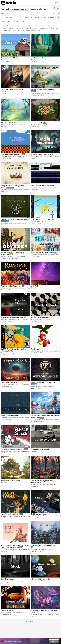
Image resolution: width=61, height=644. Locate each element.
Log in (56, 3)
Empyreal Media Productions (9, 258)
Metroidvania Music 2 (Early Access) (43, 382)
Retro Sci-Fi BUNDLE (8, 610)
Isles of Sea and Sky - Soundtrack (42, 253)
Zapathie (4, 355)
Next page (29, 621)
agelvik (3, 453)
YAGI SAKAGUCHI (36, 353)
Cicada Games (35, 256)
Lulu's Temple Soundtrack (10, 514)
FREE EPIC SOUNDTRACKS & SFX (13, 89)
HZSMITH (4, 93)
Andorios (34, 616)
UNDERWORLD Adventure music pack (44, 546)
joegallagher (34, 62)
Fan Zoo (3, 127)
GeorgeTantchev (36, 288)
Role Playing (52, 17)
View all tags (20, 21)
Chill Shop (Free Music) (39, 514)
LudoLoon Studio (6, 62)
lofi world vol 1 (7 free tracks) (41, 579)
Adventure (39, 17)
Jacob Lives (4, 192)
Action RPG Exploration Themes (42, 154)
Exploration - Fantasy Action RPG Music (15, 219)
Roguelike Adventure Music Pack (12, 318)
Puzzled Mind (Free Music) (40, 317)
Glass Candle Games (7, 290)
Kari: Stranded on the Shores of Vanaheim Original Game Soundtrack (15, 546)
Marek (33, 158)
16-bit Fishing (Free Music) (10, 416)
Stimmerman (35, 486)
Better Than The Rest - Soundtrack (42, 219)
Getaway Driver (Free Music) (40, 449)
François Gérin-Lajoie (7, 386)
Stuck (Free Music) (7, 579)
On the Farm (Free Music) (9, 58)
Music (27, 17)
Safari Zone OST (36, 123)
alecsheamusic (35, 127)
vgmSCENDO (5, 551)
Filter (56, 8)
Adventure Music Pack (9, 123)
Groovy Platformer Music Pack (11, 154)
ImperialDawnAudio (7, 614)
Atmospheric (6, 21)
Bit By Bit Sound (36, 388)
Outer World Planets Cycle (10, 382)
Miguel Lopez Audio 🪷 (38, 95)
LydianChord (35, 190)
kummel (33, 583)
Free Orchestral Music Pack (40, 58)
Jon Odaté (4, 483)
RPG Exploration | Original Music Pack (44, 89)
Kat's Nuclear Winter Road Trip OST (43, 186)
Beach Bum (35, 349)
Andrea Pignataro (36, 223)
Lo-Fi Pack (35, 286)
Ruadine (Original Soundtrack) (11, 286)
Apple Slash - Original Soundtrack (12, 449)
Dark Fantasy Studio (37, 551)
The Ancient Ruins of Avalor (10, 481)
